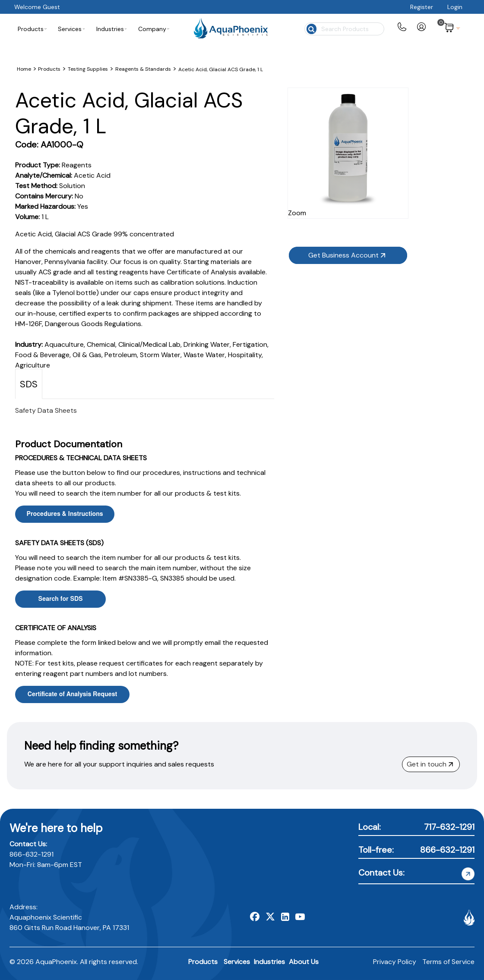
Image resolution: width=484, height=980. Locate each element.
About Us (304, 962)
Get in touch (430, 764)
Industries (269, 962)
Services (237, 962)
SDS (29, 384)
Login (455, 7)
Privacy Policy (395, 962)
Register (422, 7)
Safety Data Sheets (46, 410)
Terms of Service (448, 962)
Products (203, 962)
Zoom (390, 197)
